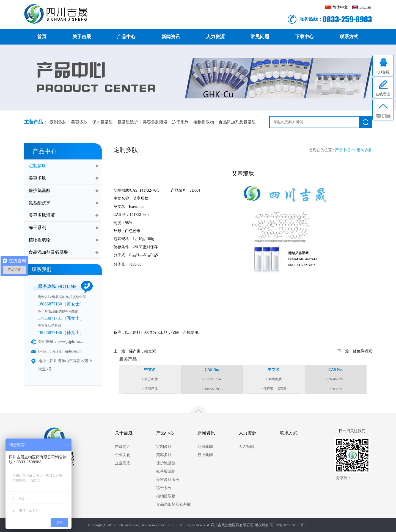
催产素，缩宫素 (142, 351)
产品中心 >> (346, 150)
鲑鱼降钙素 (362, 351)
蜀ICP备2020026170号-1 (288, 525)
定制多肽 (364, 150)
